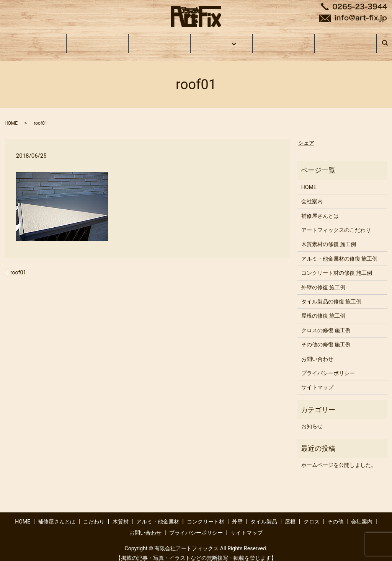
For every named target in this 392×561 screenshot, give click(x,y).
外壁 (237, 514)
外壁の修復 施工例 (323, 280)
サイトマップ (317, 380)
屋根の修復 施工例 (323, 308)
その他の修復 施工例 (326, 337)
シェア (306, 135)
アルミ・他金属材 (158, 514)
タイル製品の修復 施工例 (331, 294)
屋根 (290, 514)
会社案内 (283, 39)
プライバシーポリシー (328, 366)
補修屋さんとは (97, 39)
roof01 (18, 265)
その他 (335, 514)
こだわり (159, 39)
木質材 (121, 514)
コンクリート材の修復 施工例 (337, 266)
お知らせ (312, 419)
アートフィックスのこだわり (336, 223)
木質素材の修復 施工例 (329, 237)
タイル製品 (264, 514)
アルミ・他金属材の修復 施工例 (339, 251)
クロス (312, 514)
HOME (35, 39)
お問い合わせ (345, 39)
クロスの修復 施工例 (326, 323)
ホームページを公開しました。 (339, 458)
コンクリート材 (206, 514)
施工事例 (220, 39)
